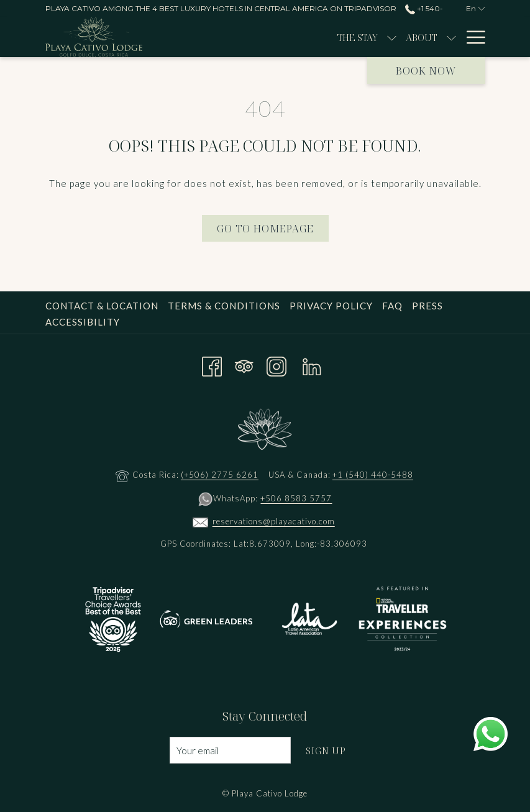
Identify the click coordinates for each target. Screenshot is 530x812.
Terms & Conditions (224, 306)
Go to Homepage (265, 229)
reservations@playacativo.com (274, 521)
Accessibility (83, 322)
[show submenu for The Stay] (276, 37)
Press (427, 306)
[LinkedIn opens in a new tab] (312, 364)
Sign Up (326, 750)
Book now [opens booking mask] (426, 71)
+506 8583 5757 (296, 498)
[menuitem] (242, 37)
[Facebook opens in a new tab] (212, 364)
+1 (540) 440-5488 (373, 475)
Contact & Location (102, 306)
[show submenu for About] (335, 37)
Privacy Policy (331, 306)
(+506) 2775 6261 (220, 475)
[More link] (471, 37)
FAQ (392, 306)
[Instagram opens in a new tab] (276, 364)
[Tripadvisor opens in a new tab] (244, 364)
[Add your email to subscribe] (230, 750)
